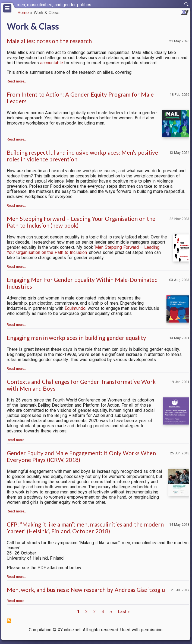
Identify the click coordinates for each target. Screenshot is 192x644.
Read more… (17, 81)
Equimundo (75, 308)
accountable (52, 63)
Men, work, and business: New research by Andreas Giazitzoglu (86, 590)
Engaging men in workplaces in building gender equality (76, 338)
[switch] (187, 4)
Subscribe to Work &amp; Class (9, 621)
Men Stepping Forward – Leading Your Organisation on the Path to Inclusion (83, 250)
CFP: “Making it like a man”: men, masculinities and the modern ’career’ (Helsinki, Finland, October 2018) (85, 528)
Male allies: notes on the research (49, 41)
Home (23, 13)
